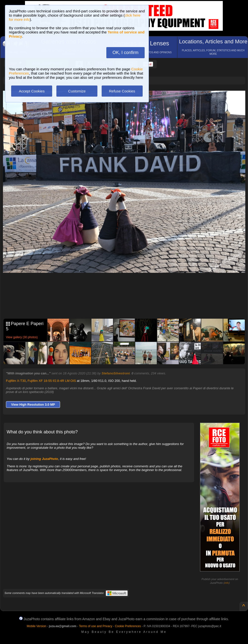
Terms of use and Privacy (96, 626)
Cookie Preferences (128, 626)
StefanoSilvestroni (116, 373)
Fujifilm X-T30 (16, 381)
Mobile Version (36, 626)
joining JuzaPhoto (44, 459)
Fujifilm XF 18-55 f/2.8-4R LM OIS (52, 381)
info (227, 583)
